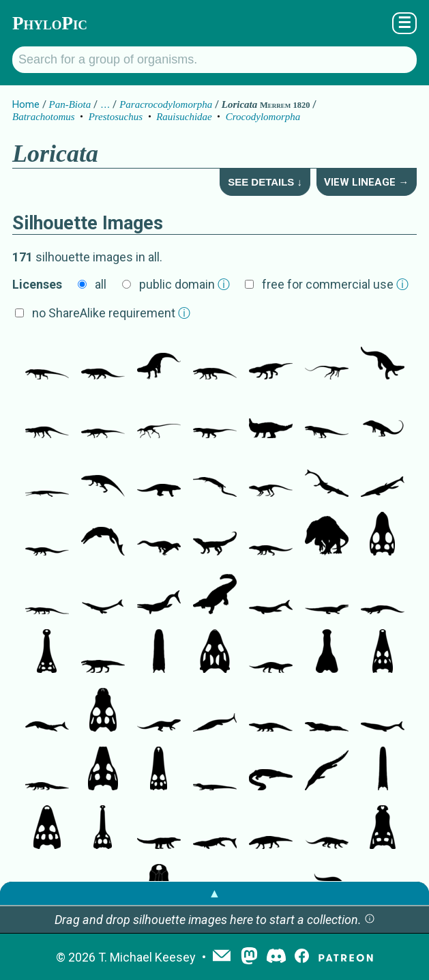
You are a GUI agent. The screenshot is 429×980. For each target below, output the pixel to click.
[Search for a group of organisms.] (214, 60)
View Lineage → (366, 182)
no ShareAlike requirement (111, 313)
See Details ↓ (265, 182)
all (101, 284)
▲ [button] (215, 893)
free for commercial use (335, 284)
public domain (184, 284)
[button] (370, 920)
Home (26, 104)
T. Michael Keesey (147, 957)
